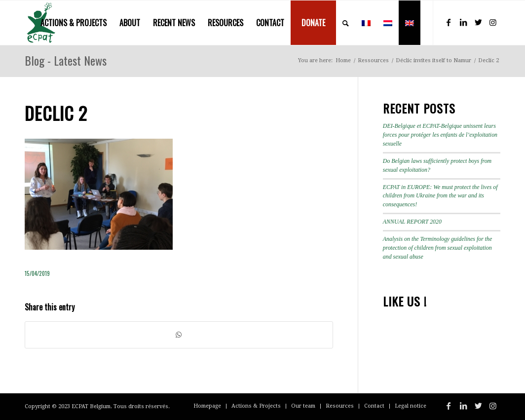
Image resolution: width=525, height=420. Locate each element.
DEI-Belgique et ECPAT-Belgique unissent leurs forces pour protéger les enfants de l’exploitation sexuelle (440, 135)
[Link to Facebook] (449, 22)
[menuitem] (74, 23)
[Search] (346, 23)
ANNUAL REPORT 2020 (412, 222)
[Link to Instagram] (493, 22)
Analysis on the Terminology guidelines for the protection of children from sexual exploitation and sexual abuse (438, 248)
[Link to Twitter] (478, 22)
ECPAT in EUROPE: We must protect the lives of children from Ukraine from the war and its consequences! (440, 196)
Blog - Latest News (66, 60)
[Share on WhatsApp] (179, 335)
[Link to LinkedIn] (463, 22)
